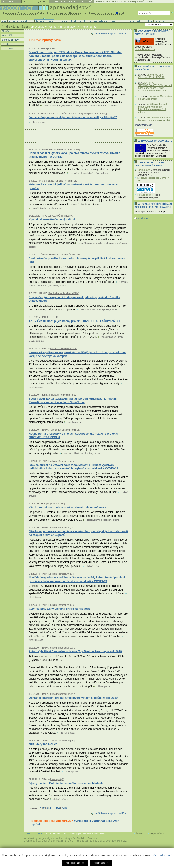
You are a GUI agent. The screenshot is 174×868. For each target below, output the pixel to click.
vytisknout (141, 218)
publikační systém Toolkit (70, 838)
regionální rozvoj (71, 106)
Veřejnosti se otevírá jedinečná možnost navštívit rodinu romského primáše (73, 186)
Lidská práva (143, 170)
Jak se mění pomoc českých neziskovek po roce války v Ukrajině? (73, 117)
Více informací (162, 855)
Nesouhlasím (75, 863)
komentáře (7, 35)
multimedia (7, 48)
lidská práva (102, 106)
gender (99, 243)
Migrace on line (145, 195)
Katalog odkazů (136, 2)
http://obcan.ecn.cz (145, 49)
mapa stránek (157, 833)
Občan (149, 2)
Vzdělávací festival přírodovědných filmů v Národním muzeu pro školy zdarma (153, 108)
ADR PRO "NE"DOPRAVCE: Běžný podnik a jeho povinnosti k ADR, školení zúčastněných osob (155, 87)
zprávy (5, 31)
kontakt (140, 833)
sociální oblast (87, 106)
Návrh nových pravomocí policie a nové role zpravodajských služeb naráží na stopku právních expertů (78, 533)
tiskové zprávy (10, 40)
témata (5, 44)
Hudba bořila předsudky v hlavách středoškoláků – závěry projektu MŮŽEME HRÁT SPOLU (73, 435)
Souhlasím (101, 863)
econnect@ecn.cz (116, 841)
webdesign (46, 838)
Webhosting (31, 838)
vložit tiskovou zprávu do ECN (110, 33)
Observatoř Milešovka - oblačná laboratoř (155, 97)
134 (58, 808)
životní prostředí (53, 106)
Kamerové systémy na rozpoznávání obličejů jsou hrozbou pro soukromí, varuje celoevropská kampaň (78, 354)
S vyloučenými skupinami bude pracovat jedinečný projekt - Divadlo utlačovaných (74, 299)
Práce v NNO (119, 2)
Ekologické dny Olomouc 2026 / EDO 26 (151, 76)
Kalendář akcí (103, 2)
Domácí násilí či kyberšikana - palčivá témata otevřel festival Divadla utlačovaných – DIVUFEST (74, 155)
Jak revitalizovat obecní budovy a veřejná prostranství (155, 119)
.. (53, 808)
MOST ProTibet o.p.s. (63, 741)
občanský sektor (58, 286)
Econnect (93, 838)
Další (64, 808)
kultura (113, 106)
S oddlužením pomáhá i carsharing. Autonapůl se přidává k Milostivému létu (77, 260)
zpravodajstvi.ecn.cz (44, 27)
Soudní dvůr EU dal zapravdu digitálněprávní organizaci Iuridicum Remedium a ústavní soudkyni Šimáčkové (73, 400)
